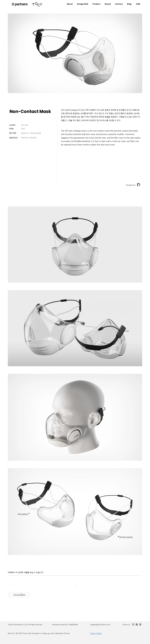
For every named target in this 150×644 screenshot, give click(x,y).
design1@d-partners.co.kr (100, 624)
